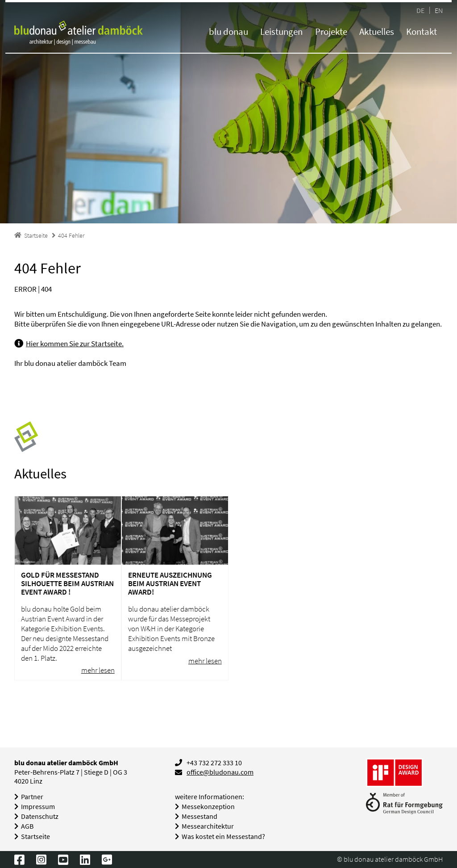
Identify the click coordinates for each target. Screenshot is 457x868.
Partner (32, 797)
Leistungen (281, 31)
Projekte (331, 31)
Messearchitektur (208, 826)
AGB (27, 826)
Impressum (38, 807)
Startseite (35, 837)
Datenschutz (40, 816)
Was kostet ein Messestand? (223, 837)
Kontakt (422, 31)
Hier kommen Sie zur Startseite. (75, 344)
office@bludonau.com (220, 772)
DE (420, 10)
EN (439, 10)
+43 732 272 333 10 (214, 763)
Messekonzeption (208, 807)
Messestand (199, 816)
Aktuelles (377, 31)
